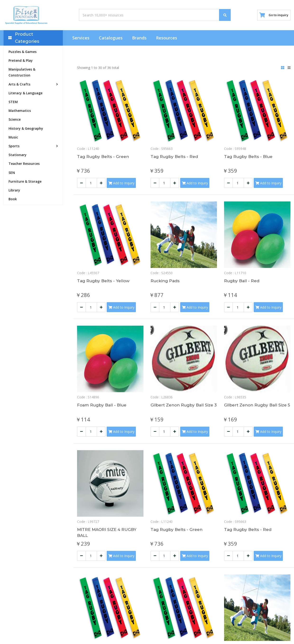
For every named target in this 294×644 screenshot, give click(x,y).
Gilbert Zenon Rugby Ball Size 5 (257, 411)
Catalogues (111, 39)
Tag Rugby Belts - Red (175, 157)
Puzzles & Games (23, 53)
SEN (12, 173)
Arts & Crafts (19, 85)
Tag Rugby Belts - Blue (250, 157)
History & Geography (26, 129)
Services (81, 39)
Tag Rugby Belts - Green (104, 157)
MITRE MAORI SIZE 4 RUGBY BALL (109, 536)
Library (14, 191)
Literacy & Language (25, 94)
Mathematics (20, 112)
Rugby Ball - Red (243, 282)
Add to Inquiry (121, 184)
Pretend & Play (21, 61)
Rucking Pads (166, 282)
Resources (167, 39)
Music (13, 138)
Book (13, 200)
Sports (14, 147)
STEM (13, 103)
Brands (139, 39)
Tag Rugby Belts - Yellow (105, 282)
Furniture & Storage (25, 182)
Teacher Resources (24, 165)
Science (15, 120)
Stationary (18, 156)
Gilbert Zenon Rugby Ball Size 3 (184, 411)
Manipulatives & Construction (22, 73)
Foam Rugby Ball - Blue (103, 407)
